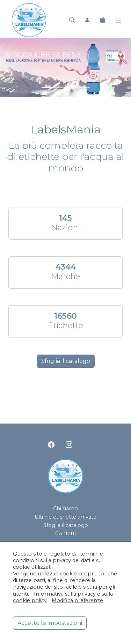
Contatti (65, 534)
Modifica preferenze (77, 600)
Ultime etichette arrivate (65, 517)
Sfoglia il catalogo (66, 361)
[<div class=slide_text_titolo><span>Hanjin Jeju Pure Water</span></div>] (85, 88)
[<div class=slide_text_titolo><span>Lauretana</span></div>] (47, 88)
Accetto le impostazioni (50, 623)
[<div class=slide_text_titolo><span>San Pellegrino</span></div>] (72, 88)
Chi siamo (65, 509)
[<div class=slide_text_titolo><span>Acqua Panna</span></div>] (59, 88)
